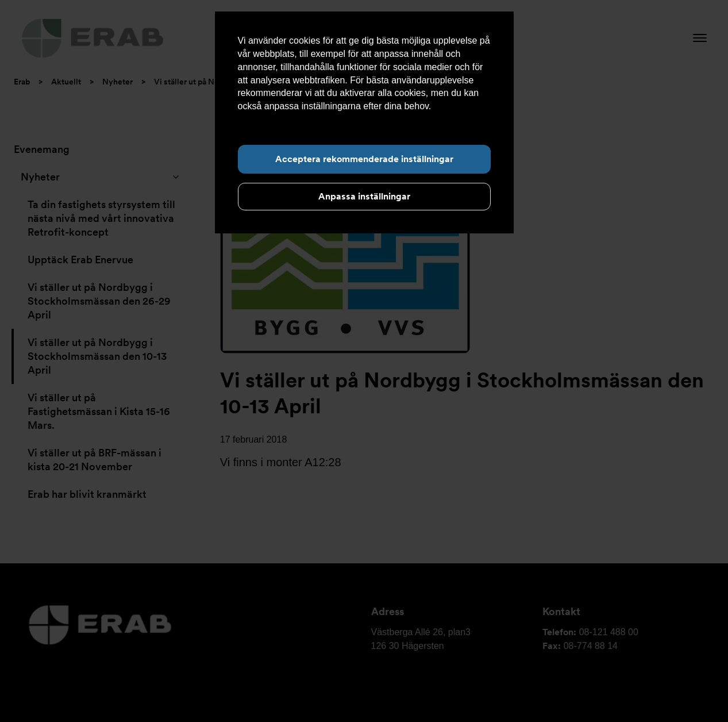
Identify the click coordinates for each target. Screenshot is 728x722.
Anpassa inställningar (364, 196)
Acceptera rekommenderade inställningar (364, 159)
